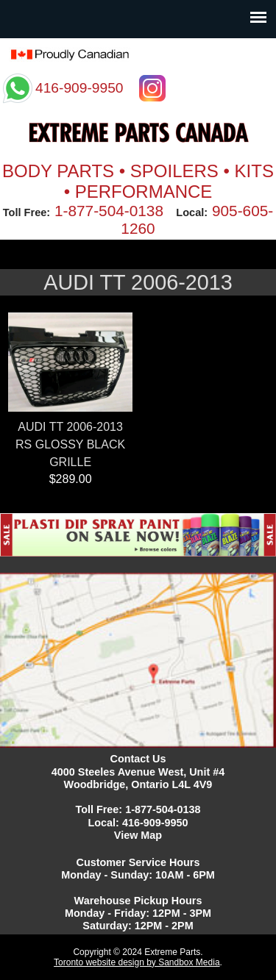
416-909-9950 (155, 823)
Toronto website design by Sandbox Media (137, 962)
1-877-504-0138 (109, 211)
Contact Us (138, 759)
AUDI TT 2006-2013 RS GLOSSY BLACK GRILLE (70, 444)
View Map (138, 835)
